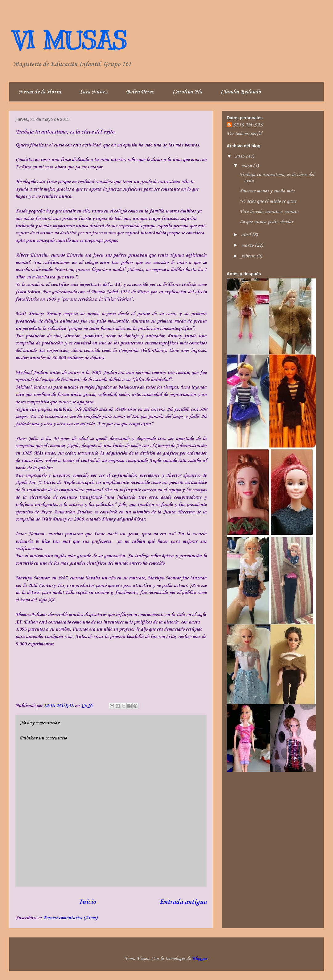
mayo (247, 166)
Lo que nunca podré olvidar (266, 222)
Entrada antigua (183, 902)
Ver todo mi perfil (244, 134)
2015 (240, 157)
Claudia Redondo (241, 92)
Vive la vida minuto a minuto (269, 212)
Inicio (87, 902)
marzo (248, 245)
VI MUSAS (70, 41)
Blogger (199, 959)
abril (247, 235)
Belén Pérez (140, 92)
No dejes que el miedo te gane (268, 201)
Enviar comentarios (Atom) (70, 918)
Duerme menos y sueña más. (268, 191)
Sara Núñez (94, 92)
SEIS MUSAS (248, 125)
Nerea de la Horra (40, 92)
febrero (249, 256)
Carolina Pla (187, 92)
